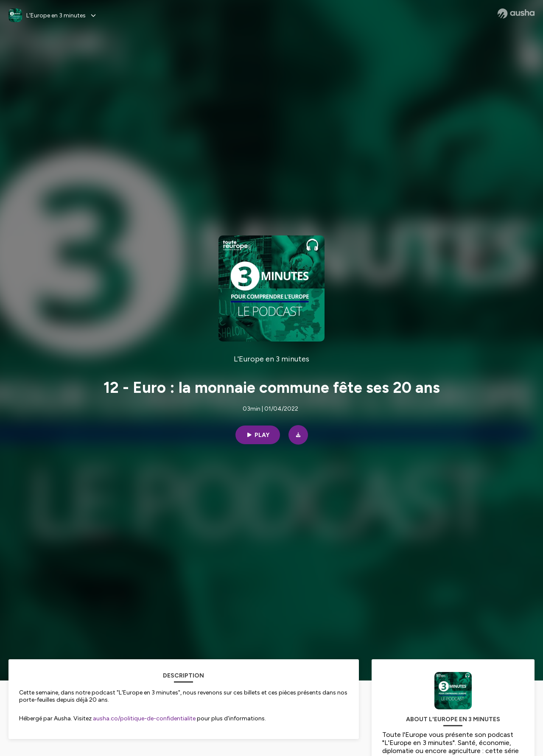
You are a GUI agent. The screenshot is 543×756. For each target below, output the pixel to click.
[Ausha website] (516, 14)
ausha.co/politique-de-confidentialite (144, 718)
